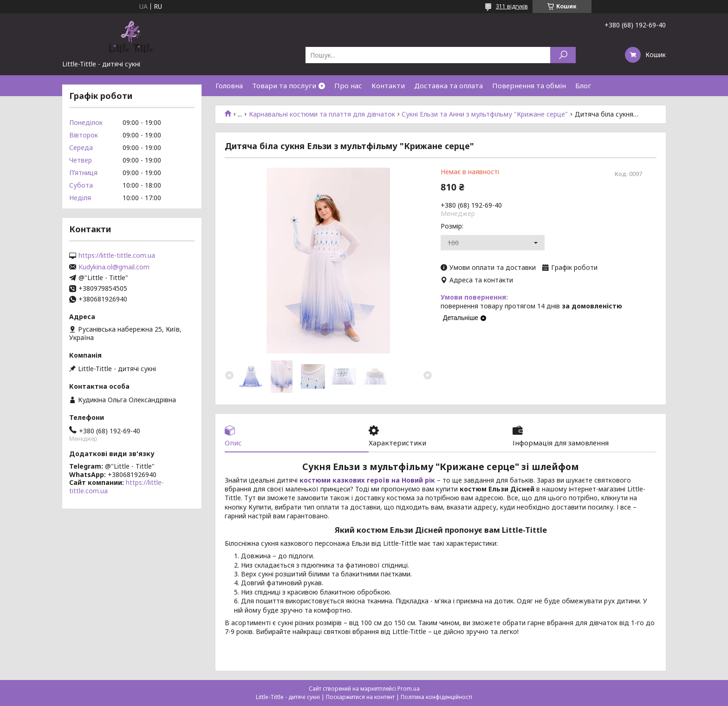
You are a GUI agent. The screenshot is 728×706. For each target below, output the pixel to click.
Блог (583, 85)
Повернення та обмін (529, 85)
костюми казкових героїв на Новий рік (367, 480)
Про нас (348, 85)
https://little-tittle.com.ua (117, 255)
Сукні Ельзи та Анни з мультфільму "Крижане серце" (485, 114)
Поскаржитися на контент (360, 697)
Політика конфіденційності (436, 697)
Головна (229, 85)
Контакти (388, 85)
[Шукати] (563, 55)
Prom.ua (409, 689)
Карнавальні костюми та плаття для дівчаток (322, 114)
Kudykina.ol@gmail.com (114, 267)
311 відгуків (512, 6)
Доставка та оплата (448, 85)
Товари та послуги (284, 85)
